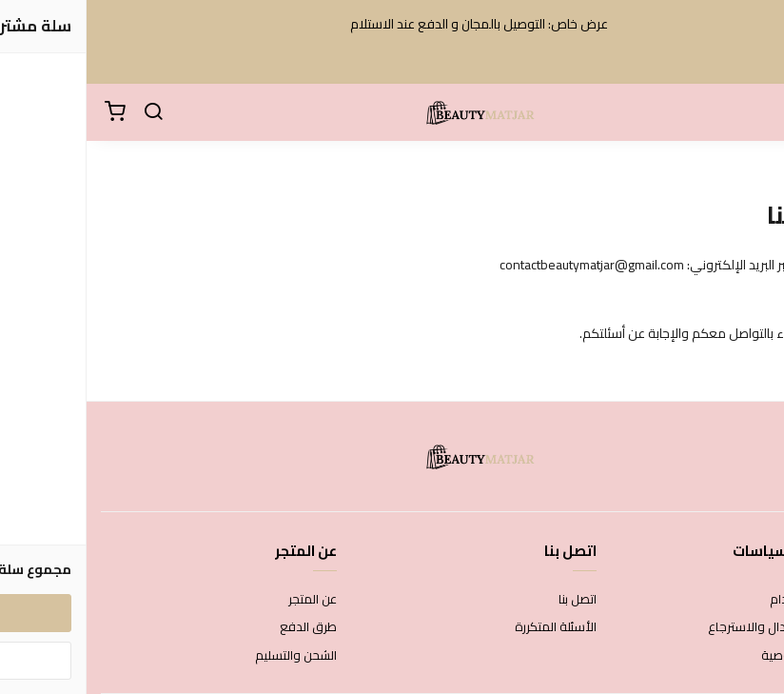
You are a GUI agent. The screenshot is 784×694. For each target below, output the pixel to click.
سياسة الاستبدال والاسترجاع (696, 627)
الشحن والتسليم (209, 656)
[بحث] (67, 112)
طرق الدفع (222, 627)
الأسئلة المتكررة (469, 627)
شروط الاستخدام (726, 600)
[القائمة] (755, 112)
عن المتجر (226, 600)
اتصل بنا (491, 600)
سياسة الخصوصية (722, 656)
